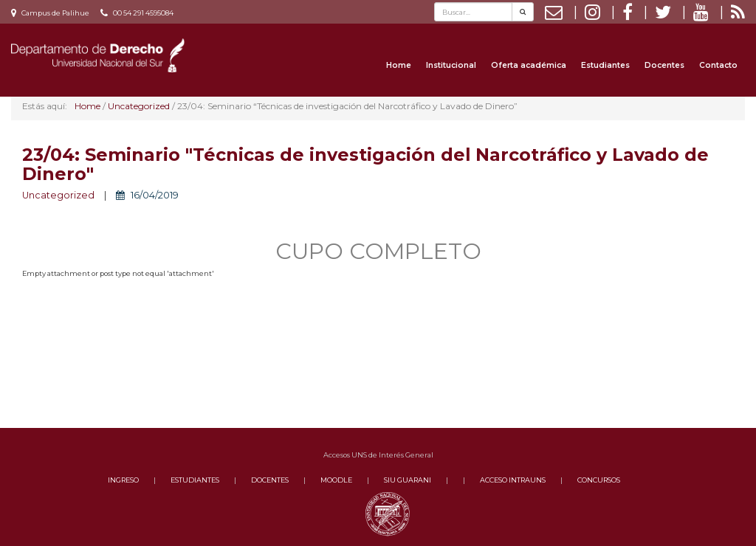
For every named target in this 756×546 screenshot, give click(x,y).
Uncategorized (58, 195)
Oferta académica (529, 65)
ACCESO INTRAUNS (513, 480)
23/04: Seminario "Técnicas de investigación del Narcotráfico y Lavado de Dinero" (365, 164)
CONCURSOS (599, 480)
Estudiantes (605, 65)
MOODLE (336, 480)
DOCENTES (270, 480)
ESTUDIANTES (195, 480)
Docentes (664, 65)
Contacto (718, 65)
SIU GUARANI (408, 480)
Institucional (451, 65)
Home (399, 65)
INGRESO (123, 480)
